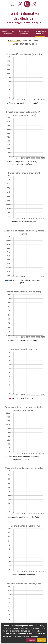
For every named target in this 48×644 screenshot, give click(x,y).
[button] (13, 4)
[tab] (8, 33)
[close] (45, 625)
